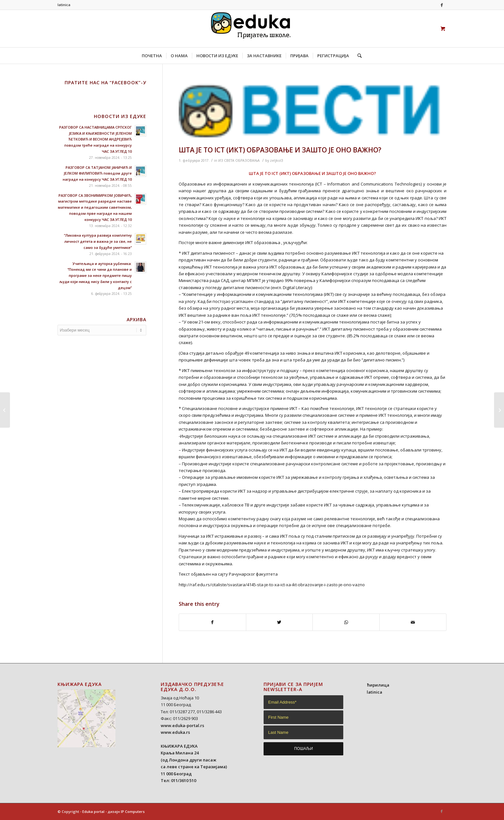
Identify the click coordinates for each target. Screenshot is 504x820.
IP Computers (133, 811)
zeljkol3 (277, 160)
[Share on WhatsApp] (346, 622)
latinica (64, 5)
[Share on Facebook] (212, 622)
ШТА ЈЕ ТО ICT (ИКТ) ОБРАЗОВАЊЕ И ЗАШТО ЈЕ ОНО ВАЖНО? (280, 150)
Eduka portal (93, 811)
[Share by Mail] (413, 622)
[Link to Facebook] (442, 5)
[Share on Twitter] (279, 622)
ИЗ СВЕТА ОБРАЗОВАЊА (239, 160)
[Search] (357, 56)
